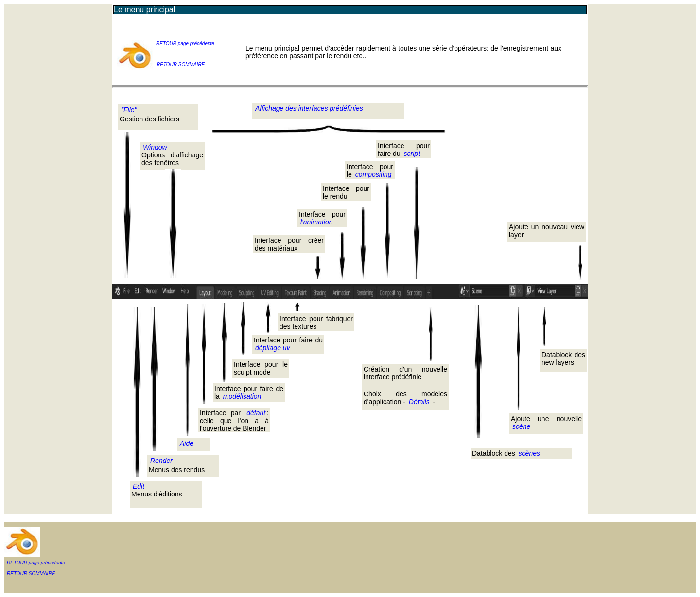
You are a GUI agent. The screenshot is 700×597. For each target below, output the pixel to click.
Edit (139, 486)
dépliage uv (273, 348)
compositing (374, 174)
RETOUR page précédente (185, 43)
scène (521, 426)
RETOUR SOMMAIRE (181, 64)
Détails (418, 402)
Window (155, 147)
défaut (256, 413)
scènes (529, 453)
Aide (187, 443)
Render (161, 461)
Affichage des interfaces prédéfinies (309, 108)
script (412, 154)
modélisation (242, 396)
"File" (129, 110)
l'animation (317, 222)
